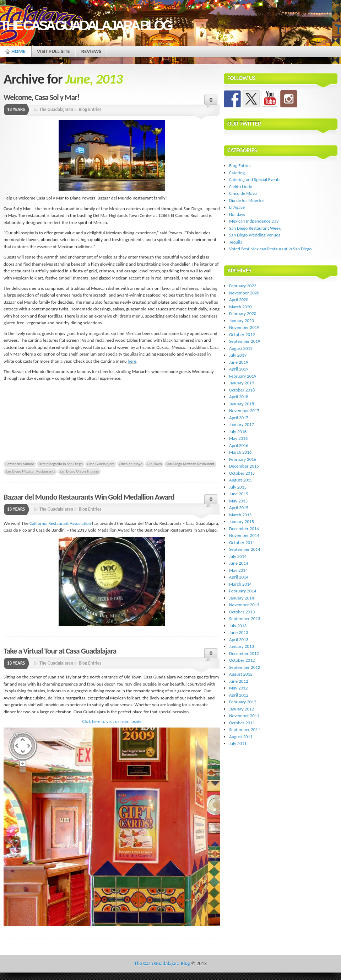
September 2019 (245, 341)
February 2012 (243, 702)
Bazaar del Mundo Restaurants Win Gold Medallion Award (89, 497)
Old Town (154, 464)
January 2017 (242, 424)
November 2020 (244, 293)
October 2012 (242, 660)
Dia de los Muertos (247, 200)
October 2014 (242, 542)
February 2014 (243, 591)
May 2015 (238, 501)
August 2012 (241, 674)
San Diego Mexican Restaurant (190, 464)
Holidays (237, 214)
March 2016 (240, 452)
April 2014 (239, 577)
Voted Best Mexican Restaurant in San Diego (270, 249)
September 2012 (245, 667)
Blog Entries (90, 109)
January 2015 (242, 521)
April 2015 (239, 508)
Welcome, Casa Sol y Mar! (41, 97)
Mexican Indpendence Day (254, 221)
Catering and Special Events (255, 179)
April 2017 (239, 418)
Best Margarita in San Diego (61, 464)
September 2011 (245, 729)
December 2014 (244, 529)
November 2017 (244, 411)
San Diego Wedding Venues (255, 235)
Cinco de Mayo (131, 464)
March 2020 (240, 307)
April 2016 (239, 445)
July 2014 (238, 556)
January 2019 (242, 383)
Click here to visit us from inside (112, 721)
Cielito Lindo (241, 187)
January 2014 (242, 598)
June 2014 (239, 563)
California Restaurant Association (60, 523)
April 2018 (239, 397)
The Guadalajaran (56, 109)
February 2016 (243, 459)
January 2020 (242, 321)
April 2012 (239, 695)
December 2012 (244, 653)
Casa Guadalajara (101, 464)
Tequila (236, 242)
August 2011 (241, 737)
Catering (237, 173)
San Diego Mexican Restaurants (30, 471)
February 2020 (243, 313)
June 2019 (239, 362)
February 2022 (243, 286)
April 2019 (239, 369)
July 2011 (238, 743)
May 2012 (238, 688)
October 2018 (242, 390)
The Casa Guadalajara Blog (86, 25)
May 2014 (238, 570)
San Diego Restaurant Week (255, 228)
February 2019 (243, 376)
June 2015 (239, 494)
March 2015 (240, 515)
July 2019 (238, 355)
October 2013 (242, 612)
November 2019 (244, 327)
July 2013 (238, 626)
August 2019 (241, 348)
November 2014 (244, 535)
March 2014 (240, 584)
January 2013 (242, 646)
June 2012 (239, 681)
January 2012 (242, 709)
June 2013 (239, 632)
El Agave (237, 207)
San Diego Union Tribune (79, 471)
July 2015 (238, 487)
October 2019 (242, 334)
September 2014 (245, 549)
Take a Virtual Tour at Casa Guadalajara (60, 651)
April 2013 (239, 640)
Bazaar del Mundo (20, 464)
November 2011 (244, 716)
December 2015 (244, 466)
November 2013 (244, 605)
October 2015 (242, 473)
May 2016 (238, 438)
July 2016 (238, 432)
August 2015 (241, 480)
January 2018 (242, 404)
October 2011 (242, 723)
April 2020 (239, 300)
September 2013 (245, 619)
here (132, 361)
